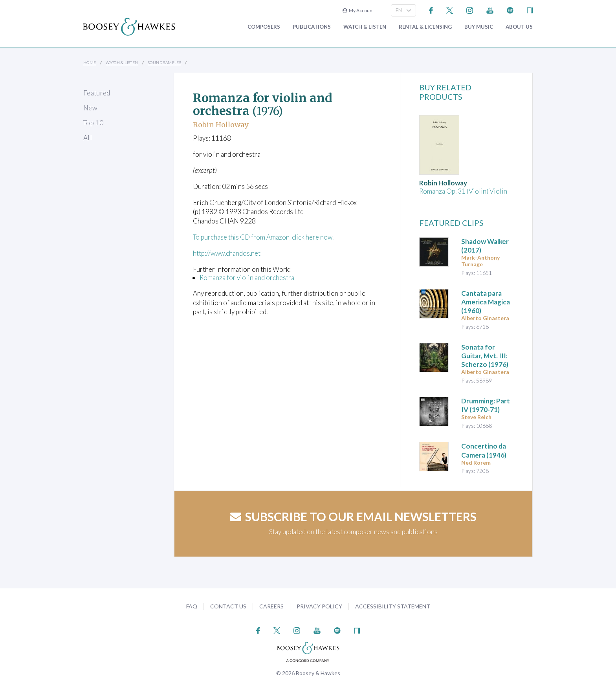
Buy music (479, 27)
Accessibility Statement (393, 606)
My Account (358, 10)
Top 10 (93, 123)
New (90, 108)
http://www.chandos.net (227, 253)
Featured (97, 93)
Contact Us (228, 606)
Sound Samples (164, 62)
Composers (264, 27)
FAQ (192, 606)
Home (90, 62)
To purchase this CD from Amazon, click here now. (264, 237)
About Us (519, 27)
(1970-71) (486, 405)
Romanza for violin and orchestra (247, 277)
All (88, 138)
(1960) (486, 302)
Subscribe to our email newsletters (353, 517)
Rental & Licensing (425, 27)
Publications (312, 27)
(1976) (485, 356)
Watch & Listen (365, 27)
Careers (271, 606)
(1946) (484, 450)
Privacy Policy (319, 606)
